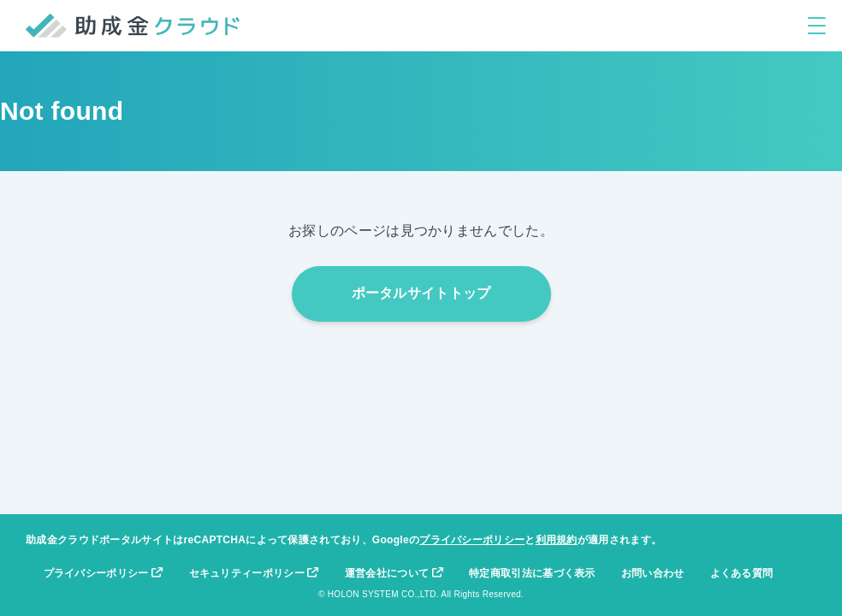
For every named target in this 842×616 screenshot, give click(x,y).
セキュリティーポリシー (254, 573)
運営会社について (394, 573)
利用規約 (557, 540)
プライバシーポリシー (472, 540)
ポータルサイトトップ (421, 293)
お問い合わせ (653, 573)
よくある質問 (742, 573)
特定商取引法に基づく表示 (532, 573)
